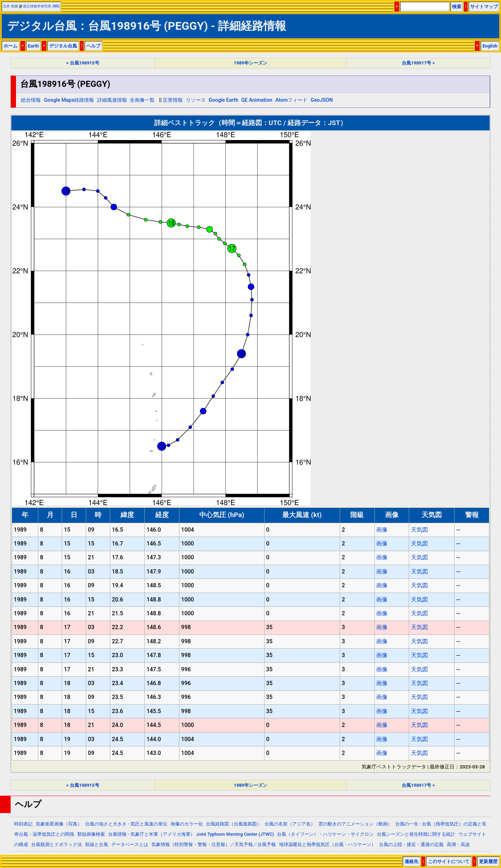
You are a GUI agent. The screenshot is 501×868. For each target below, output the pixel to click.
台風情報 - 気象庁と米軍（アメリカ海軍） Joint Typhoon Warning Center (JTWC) (191, 834)
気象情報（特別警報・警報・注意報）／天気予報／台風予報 (214, 844)
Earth (34, 46)
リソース (196, 100)
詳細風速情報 (112, 100)
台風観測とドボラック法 (57, 844)
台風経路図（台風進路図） (234, 824)
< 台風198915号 (83, 63)
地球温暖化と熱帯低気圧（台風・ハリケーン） (327, 844)
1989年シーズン (250, 63)
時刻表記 (23, 824)
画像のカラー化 (187, 824)
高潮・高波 (458, 844)
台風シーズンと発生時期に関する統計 (416, 834)
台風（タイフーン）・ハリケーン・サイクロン (325, 834)
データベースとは (130, 844)
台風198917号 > (418, 63)
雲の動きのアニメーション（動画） (355, 824)
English (490, 46)
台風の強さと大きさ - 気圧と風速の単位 (126, 824)
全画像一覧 (142, 100)
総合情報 (31, 100)
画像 (382, 530)
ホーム (10, 46)
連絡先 (411, 861)
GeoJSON (322, 100)
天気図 (419, 530)
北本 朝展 (10, 6)
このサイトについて (449, 861)
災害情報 (173, 100)
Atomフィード (292, 100)
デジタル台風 (63, 46)
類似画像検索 (91, 834)
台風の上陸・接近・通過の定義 (411, 844)
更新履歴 (488, 861)
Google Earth (224, 100)
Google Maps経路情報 (69, 100)
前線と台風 (97, 844)
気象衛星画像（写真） (59, 824)
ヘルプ (93, 46)
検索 (457, 7)
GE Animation (257, 100)
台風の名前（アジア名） (290, 824)
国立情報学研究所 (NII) (41, 6)
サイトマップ (484, 7)
